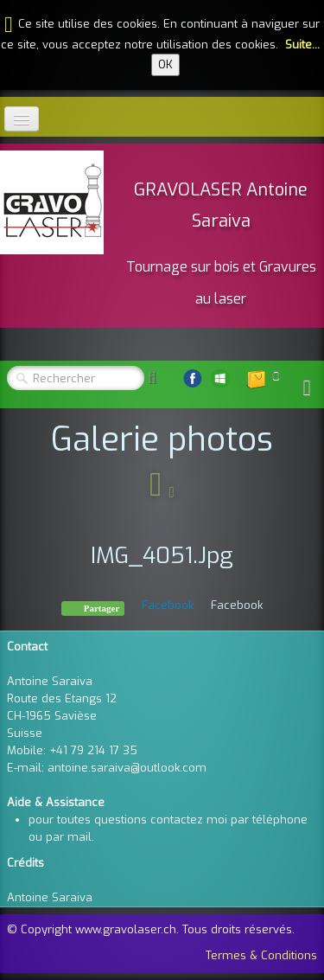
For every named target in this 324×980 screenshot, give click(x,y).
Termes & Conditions (261, 955)
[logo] (162, 233)
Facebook (168, 605)
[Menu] (22, 119)
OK (165, 64)
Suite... (302, 45)
